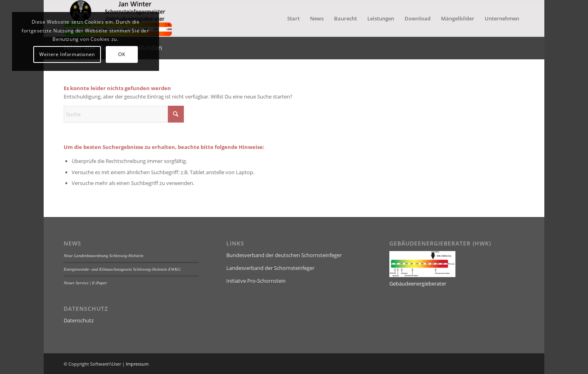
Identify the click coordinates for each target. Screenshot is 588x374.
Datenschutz (79, 320)
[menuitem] (293, 18)
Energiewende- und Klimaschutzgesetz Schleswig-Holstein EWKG (122, 269)
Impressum (137, 364)
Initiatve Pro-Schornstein (256, 281)
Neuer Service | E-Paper (85, 283)
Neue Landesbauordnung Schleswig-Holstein (104, 255)
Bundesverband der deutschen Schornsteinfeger (284, 255)
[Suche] (124, 114)
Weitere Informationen (67, 54)
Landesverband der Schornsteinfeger (270, 268)
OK (122, 54)
